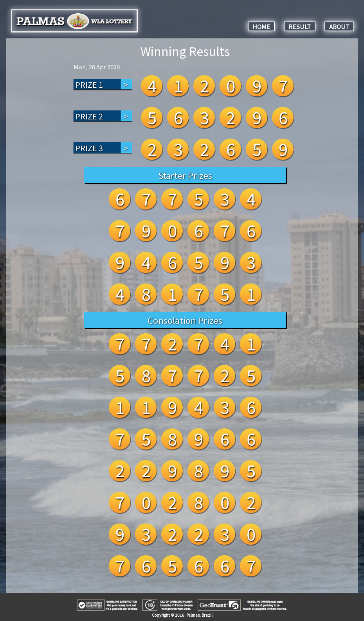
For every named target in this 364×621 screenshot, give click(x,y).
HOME (261, 26)
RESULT (300, 26)
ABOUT (339, 26)
